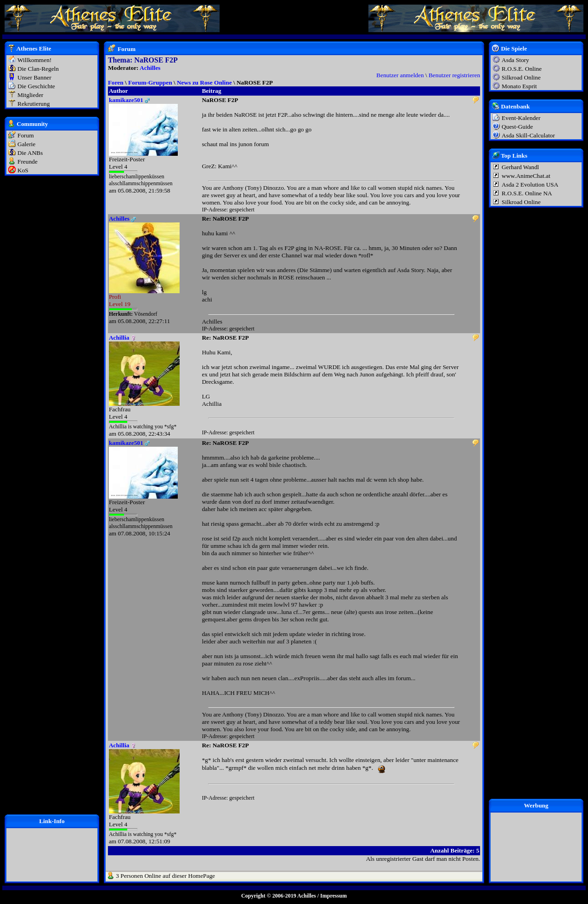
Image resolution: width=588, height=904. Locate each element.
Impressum (334, 896)
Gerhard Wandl (520, 167)
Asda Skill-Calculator (528, 135)
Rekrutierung (34, 104)
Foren (116, 82)
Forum (26, 135)
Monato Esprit (519, 86)
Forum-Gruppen (150, 82)
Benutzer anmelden (400, 75)
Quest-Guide (517, 127)
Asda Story (515, 60)
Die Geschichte (36, 86)
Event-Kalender (521, 118)
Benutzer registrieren (454, 75)
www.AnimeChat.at (526, 176)
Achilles (150, 68)
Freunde (28, 162)
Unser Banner (34, 77)
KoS (23, 170)
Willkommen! (34, 60)
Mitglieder (30, 95)
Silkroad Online (521, 77)
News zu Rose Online (204, 82)
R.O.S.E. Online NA (527, 193)
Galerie (26, 144)
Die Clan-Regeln (38, 69)
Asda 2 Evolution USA (530, 185)
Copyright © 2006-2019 (269, 896)
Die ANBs (30, 153)
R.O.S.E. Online (522, 69)
